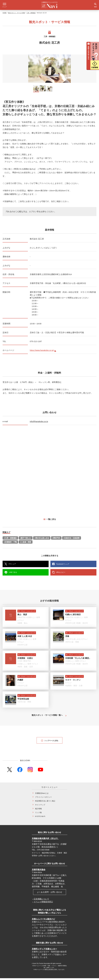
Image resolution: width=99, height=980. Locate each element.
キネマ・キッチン (73, 682)
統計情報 (38, 810)
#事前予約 (56, 540)
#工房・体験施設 (10, 540)
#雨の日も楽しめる (42, 540)
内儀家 (20, 682)
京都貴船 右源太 (25, 660)
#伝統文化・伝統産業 (72, 540)
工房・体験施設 (31, 15)
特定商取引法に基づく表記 (45, 803)
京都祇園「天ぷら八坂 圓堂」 (78, 660)
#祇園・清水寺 (82, 625)
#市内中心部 (70, 625)
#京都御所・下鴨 (10, 544)
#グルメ (21, 622)
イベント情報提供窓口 (43, 903)
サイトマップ (40, 807)
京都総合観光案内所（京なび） (45, 840)
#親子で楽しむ (26, 540)
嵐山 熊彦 (22, 616)
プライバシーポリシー (43, 799)
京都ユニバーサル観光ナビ (43, 921)
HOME (5, 15)
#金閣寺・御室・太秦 (74, 687)
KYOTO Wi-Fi (40, 818)
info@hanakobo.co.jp (39, 423)
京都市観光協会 (39, 871)
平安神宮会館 (23, 701)
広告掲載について (41, 901)
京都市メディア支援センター (44, 951)
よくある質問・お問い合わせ (50, 894)
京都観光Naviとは (42, 795)
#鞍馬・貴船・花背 (25, 668)
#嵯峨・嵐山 (22, 625)
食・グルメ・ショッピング (27, 613)
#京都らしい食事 (33, 619)
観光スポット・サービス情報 (16, 15)
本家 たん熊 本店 (25, 638)
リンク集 (38, 814)
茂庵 (67, 638)
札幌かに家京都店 (73, 616)
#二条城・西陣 (26, 544)
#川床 (20, 641)
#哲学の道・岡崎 (72, 644)
